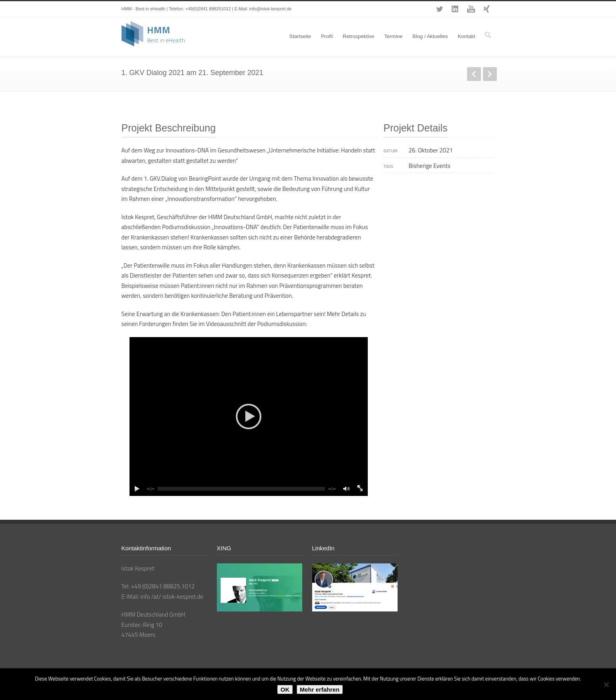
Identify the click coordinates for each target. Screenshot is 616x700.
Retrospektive (358, 36)
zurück (474, 74)
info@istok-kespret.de (270, 9)
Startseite (300, 36)
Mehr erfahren (320, 689)
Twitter (439, 9)
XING (487, 9)
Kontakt (466, 36)
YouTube (471, 9)
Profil (327, 36)
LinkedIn (455, 9)
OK (285, 689)
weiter (490, 74)
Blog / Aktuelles (430, 36)
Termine (393, 36)
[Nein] (606, 685)
